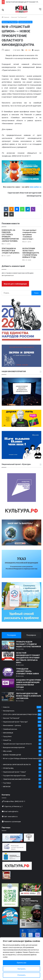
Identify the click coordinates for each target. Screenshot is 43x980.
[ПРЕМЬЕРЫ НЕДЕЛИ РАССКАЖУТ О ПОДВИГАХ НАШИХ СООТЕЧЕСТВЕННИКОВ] (8, 645)
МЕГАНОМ (7, 787)
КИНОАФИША (8, 733)
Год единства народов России (14, 776)
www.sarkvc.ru (13, 817)
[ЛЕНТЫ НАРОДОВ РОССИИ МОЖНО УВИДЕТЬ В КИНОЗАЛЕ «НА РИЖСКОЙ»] (8, 697)
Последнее (11, 635)
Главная (5, 17)
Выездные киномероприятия (14, 747)
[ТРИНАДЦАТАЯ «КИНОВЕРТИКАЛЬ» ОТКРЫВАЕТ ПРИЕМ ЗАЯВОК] (8, 672)
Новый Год (7, 740)
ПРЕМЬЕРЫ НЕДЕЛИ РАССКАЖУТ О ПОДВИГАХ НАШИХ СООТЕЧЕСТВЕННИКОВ (28, 644)
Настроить (22, 969)
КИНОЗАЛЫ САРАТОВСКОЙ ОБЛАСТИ (17, 765)
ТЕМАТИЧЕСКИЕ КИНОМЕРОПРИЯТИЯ (17, 779)
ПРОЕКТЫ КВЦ (8, 768)
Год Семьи (7, 783)
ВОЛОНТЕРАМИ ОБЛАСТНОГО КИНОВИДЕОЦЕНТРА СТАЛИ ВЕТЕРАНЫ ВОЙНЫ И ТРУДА (31, 253)
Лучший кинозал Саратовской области (17, 744)
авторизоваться (8, 275)
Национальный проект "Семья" (15, 772)
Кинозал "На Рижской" (19, 17)
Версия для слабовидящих (15, 284)
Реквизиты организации (12, 822)
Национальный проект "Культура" (15, 722)
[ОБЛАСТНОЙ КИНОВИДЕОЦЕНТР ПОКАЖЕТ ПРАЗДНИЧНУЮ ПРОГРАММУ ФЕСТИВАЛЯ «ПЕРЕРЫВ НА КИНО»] (8, 656)
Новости (6, 707)
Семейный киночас (25, 22)
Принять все (22, 963)
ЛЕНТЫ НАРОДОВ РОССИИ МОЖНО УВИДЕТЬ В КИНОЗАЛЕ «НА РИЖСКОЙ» (28, 696)
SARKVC (7, 50)
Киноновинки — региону (12, 725)
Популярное (31, 635)
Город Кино (7, 736)
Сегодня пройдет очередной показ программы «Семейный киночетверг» (29, 235)
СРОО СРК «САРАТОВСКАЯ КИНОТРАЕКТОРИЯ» (20, 714)
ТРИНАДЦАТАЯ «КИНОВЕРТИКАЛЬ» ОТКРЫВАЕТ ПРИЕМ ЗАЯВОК (27, 671)
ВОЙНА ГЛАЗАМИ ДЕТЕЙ (12, 755)
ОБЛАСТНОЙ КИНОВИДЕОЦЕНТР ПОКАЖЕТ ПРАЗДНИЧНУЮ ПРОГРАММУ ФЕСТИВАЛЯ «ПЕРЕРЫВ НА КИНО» (28, 658)
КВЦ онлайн (7, 751)
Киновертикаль (9, 711)
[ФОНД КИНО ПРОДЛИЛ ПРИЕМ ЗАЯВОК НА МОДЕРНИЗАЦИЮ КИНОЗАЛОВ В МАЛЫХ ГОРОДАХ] (8, 683)
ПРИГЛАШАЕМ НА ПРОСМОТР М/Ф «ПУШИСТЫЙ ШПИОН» (11, 251)
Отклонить (21, 975)
